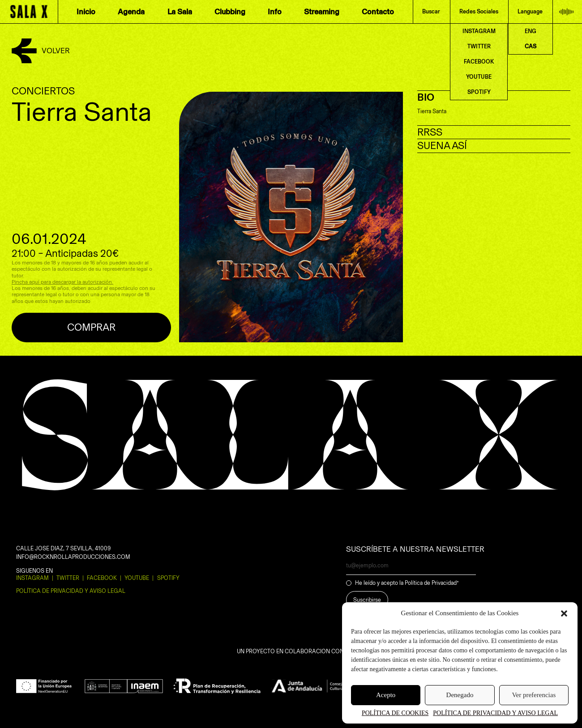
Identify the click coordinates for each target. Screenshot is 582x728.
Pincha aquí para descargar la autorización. (62, 282)
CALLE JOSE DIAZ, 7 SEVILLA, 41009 (63, 548)
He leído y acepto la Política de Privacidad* (407, 583)
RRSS (430, 132)
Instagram (32, 578)
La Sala (180, 12)
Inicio (86, 12)
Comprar (91, 327)
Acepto (386, 695)
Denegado (460, 695)
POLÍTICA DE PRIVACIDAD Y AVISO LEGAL (495, 713)
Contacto (378, 12)
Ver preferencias (534, 695)
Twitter (68, 578)
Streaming (322, 12)
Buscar (431, 11)
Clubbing (230, 12)
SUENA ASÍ (442, 146)
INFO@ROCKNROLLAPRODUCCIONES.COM (73, 557)
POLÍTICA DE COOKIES (395, 713)
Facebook (102, 578)
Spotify (168, 578)
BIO (426, 97)
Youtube (137, 578)
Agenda (131, 12)
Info (275, 12)
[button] (564, 613)
